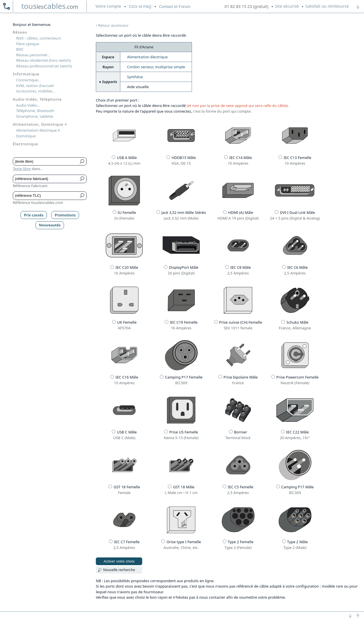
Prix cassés (34, 215)
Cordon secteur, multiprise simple (156, 67)
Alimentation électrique (147, 57)
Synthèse (135, 77)
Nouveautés (50, 225)
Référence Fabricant (30, 186)
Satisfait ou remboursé (327, 6)
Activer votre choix (119, 561)
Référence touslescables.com (38, 202)
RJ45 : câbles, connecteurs (39, 38)
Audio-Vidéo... (28, 105)
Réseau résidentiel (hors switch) (44, 60)
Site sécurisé (287, 6)
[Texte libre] (46, 162)
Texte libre (22, 169)
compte (108, 6)
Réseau (20, 32)
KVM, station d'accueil (35, 86)
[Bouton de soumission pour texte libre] (82, 162)
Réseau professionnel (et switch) (44, 66)
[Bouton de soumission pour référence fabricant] (82, 179)
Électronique (25, 144)
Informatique (26, 74)
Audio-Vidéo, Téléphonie (37, 99)
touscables (50, 6)
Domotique (26, 136)
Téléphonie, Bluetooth (35, 111)
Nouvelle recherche (119, 570)
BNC (20, 49)
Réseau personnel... (33, 55)
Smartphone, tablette (35, 116)
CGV (140, 7)
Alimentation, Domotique (40, 124)
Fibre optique (28, 44)
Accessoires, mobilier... (36, 91)
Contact (175, 7)
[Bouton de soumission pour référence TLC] (82, 196)
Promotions (65, 215)
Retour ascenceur (113, 25)
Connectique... (29, 80)
